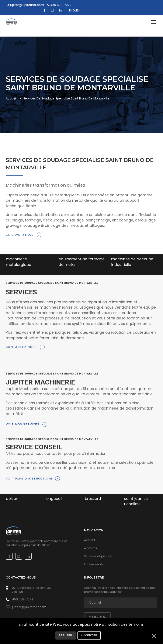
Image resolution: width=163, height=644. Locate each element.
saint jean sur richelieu (137, 496)
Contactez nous (25, 342)
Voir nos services (26, 419)
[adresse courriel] (121, 597)
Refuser (66, 635)
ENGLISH (152, 5)
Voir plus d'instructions (33, 473)
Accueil (11, 93)
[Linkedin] (138, 5)
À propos (91, 543)
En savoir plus (24, 229)
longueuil (54, 493)
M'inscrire (97, 611)
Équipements (94, 559)
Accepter (89, 635)
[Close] (154, 636)
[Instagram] (130, 5)
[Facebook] (122, 5)
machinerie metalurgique (19, 257)
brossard (93, 493)
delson (12, 493)
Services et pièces (98, 551)
